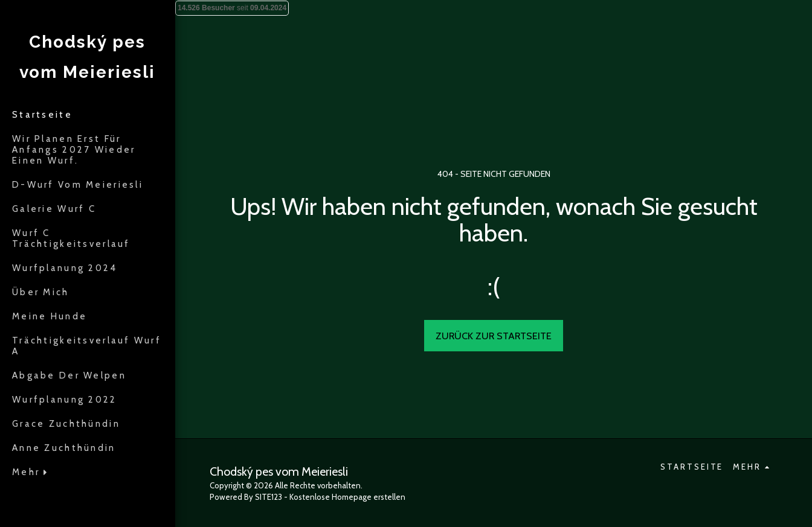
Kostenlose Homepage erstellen (347, 497)
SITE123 (269, 497)
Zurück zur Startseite (494, 336)
